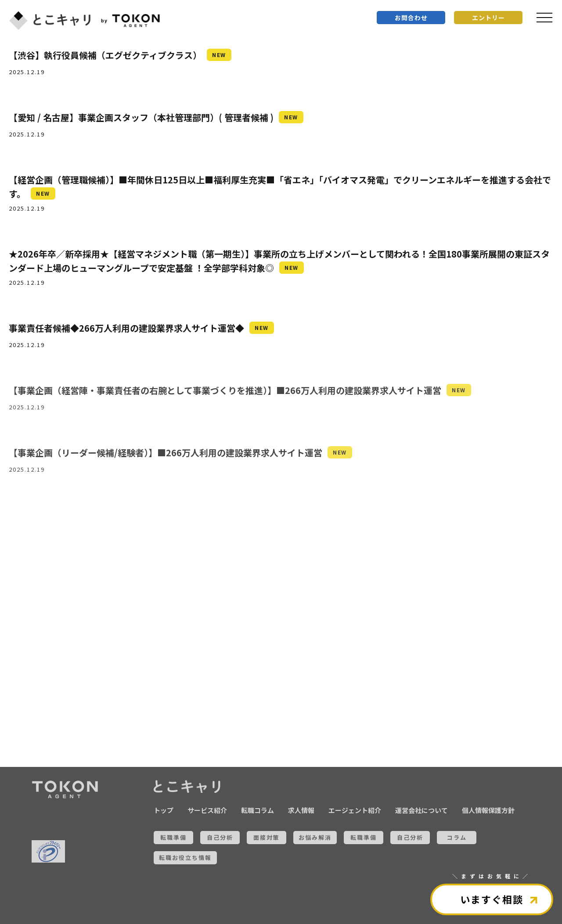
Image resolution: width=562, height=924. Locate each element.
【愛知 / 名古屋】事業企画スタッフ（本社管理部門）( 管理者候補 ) (141, 117)
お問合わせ (411, 18)
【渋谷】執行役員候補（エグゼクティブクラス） (105, 55)
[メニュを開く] (544, 18)
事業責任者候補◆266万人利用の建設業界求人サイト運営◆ (126, 328)
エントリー (488, 18)
